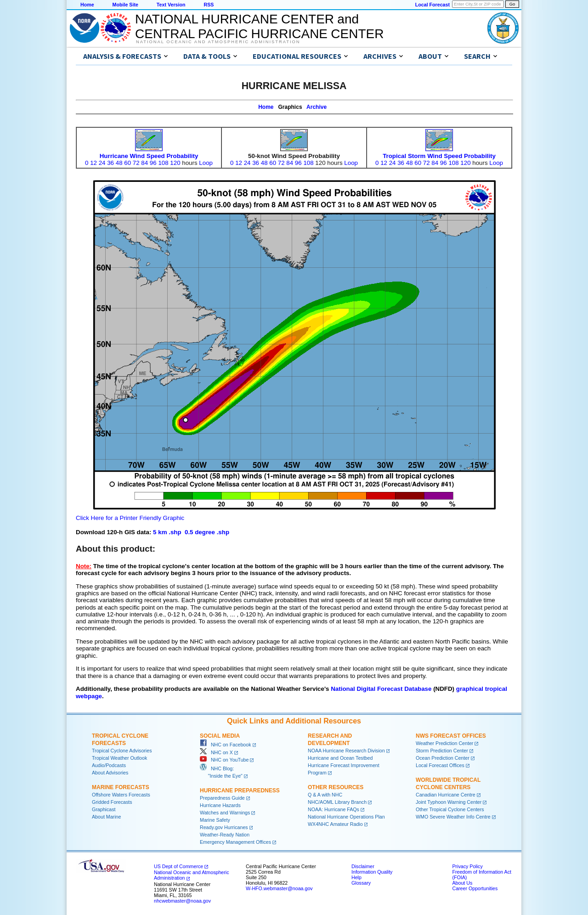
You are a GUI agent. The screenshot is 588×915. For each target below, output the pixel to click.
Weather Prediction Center (444, 743)
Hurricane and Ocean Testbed (340, 758)
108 (163, 163)
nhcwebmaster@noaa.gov (182, 901)
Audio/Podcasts (109, 765)
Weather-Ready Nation (225, 835)
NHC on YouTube (224, 760)
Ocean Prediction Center (443, 758)
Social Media (220, 736)
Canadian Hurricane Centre (446, 795)
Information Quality (372, 872)
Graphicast (104, 809)
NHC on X (216, 752)
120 (175, 163)
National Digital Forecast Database (381, 689)
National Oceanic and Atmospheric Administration (218, 42)
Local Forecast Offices (440, 765)
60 (127, 163)
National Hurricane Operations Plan (346, 817)
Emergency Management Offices (235, 842)
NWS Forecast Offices (451, 736)
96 (153, 163)
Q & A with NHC (325, 795)
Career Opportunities (475, 888)
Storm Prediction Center (442, 751)
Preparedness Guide (222, 798)
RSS (209, 5)
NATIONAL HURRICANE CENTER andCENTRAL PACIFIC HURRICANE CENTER (259, 26)
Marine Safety (215, 820)
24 (102, 163)
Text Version (171, 5)
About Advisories (110, 773)
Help (356, 877)
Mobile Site (125, 5)
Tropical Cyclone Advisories (122, 751)
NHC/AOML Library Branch (337, 802)
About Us (462, 883)
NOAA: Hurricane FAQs (334, 809)
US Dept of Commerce (178, 866)
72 (136, 163)
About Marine (106, 817)
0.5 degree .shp (207, 532)
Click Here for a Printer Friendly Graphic (130, 518)
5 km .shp (167, 532)
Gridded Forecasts (112, 802)
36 (110, 163)
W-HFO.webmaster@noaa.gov (279, 888)
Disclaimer (363, 866)
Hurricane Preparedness (240, 791)
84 (144, 163)
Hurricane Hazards (220, 805)
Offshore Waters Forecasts (121, 795)
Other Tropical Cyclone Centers (450, 809)
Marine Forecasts (121, 787)
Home (87, 5)
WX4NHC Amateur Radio (335, 824)
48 (119, 163)
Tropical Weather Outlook (119, 758)
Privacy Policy (467, 866)
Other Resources (336, 787)
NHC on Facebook (226, 745)
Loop (206, 163)
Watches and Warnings (225, 813)
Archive (317, 107)
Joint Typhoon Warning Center (449, 802)
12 (93, 163)
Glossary (361, 883)
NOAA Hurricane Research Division (346, 751)
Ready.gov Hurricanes (224, 827)
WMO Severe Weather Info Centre (453, 817)
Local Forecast (433, 5)
